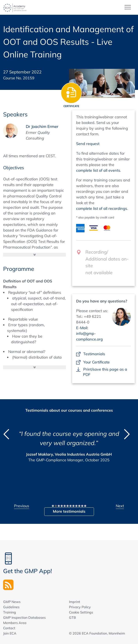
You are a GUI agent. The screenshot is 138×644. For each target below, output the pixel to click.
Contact (9, 628)
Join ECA (10, 633)
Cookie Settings (81, 612)
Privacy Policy (80, 607)
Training (10, 612)
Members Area (15, 623)
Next (120, 506)
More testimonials (69, 511)
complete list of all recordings (102, 208)
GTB (72, 617)
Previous (22, 506)
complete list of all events (98, 170)
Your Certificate (96, 362)
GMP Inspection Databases (24, 617)
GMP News (12, 602)
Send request (88, 144)
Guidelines (11, 607)
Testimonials (94, 354)
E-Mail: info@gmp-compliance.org (89, 333)
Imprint (75, 602)
